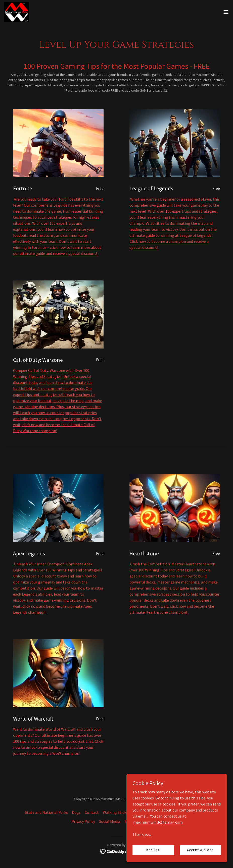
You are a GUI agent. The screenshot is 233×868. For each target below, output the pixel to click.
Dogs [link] (76, 812)
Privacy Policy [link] (83, 821)
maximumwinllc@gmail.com (158, 822)
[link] (17, 12)
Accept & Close (200, 850)
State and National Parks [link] (46, 812)
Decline (153, 850)
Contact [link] (92, 812)
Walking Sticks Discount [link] (123, 812)
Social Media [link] (110, 821)
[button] (226, 12)
